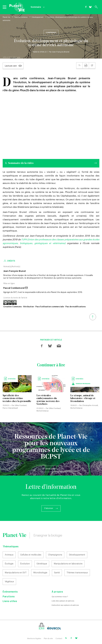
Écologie (9, 564)
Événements (10, 592)
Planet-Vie (6, 17)
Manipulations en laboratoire (68, 564)
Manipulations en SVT (16, 573)
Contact (59, 638)
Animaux (9, 555)
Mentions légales (34, 638)
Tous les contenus (21, 17)
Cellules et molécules (31, 555)
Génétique (42, 564)
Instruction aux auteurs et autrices (65, 605)
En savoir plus (49, 469)
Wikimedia (17, 57)
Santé (57, 573)
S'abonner (49, 508)
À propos (57, 592)
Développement (38, 17)
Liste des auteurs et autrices (63, 601)
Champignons (55, 555)
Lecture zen (11, 66)
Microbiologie (40, 573)
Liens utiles (10, 601)
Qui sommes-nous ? (60, 597)
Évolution (25, 564)
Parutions (9, 597)
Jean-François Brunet (61, 52)
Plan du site (48, 638)
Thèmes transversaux (77, 573)
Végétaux (9, 582)
